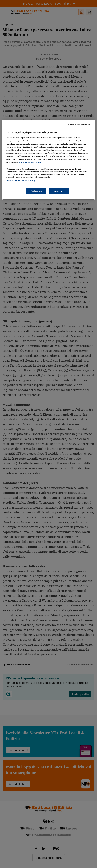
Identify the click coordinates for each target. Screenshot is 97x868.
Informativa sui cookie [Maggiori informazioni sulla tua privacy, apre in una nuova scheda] (30, 162)
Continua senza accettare (79, 124)
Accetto (59, 191)
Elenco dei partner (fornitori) (21, 180)
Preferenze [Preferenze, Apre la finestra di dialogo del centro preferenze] (36, 191)
